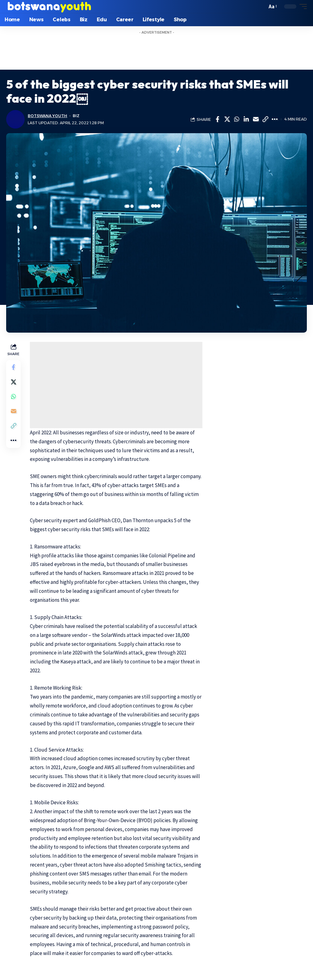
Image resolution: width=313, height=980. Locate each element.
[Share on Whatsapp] (237, 119)
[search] (261, 6)
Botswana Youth (48, 116)
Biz (77, 116)
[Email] (256, 119)
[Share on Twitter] (227, 119)
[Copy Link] (265, 119)
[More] (275, 119)
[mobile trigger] (302, 6)
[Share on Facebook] (217, 119)
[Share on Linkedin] (246, 119)
